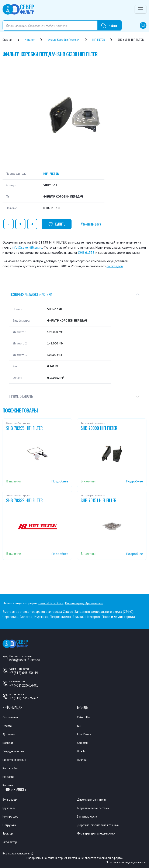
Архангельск (94, 603)
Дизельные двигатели (91, 800)
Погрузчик (9, 825)
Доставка (9, 734)
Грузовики (9, 808)
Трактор (8, 833)
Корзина (8, 785)
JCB (79, 726)
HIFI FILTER (51, 174)
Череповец (10, 617)
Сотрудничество (13, 751)
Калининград (74, 603)
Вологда (26, 617)
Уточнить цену (91, 224)
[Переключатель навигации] (141, 9)
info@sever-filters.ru (27, 247)
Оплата (7, 726)
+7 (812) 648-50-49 (24, 673)
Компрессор (11, 816)
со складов (115, 266)
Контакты (8, 777)
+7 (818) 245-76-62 (24, 698)
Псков (106, 617)
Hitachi (81, 751)
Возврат (8, 743)
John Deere (84, 734)
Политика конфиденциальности (126, 862)
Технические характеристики (31, 294)
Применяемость (21, 396)
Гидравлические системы (93, 808)
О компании (10, 717)
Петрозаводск (60, 617)
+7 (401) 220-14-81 (24, 685)
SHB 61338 (86, 252)
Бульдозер (10, 800)
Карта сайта (10, 768)
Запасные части (87, 816)
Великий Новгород (86, 617)
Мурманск (41, 617)
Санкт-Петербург (51, 603)
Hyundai (82, 760)
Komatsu (82, 743)
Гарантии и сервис (14, 760)
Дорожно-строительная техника (98, 825)
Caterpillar (84, 717)
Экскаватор (10, 842)
